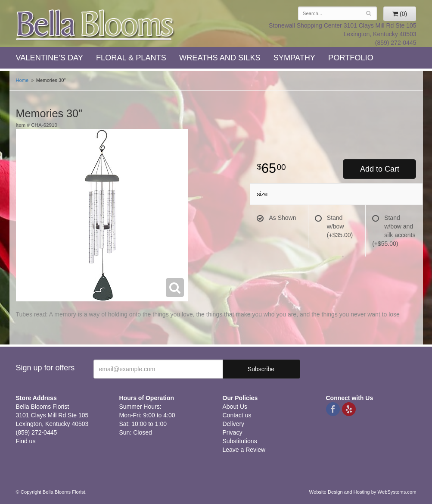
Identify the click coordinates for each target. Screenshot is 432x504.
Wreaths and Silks (220, 58)
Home (22, 80)
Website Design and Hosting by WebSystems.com (363, 492)
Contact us (237, 415)
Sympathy (294, 58)
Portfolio (351, 58)
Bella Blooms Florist (96, 25)
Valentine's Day (50, 58)
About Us (235, 407)
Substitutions (240, 441)
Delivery (234, 424)
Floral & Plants (131, 58)
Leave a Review (244, 450)
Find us (26, 441)
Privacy (233, 432)
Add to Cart (380, 169)
